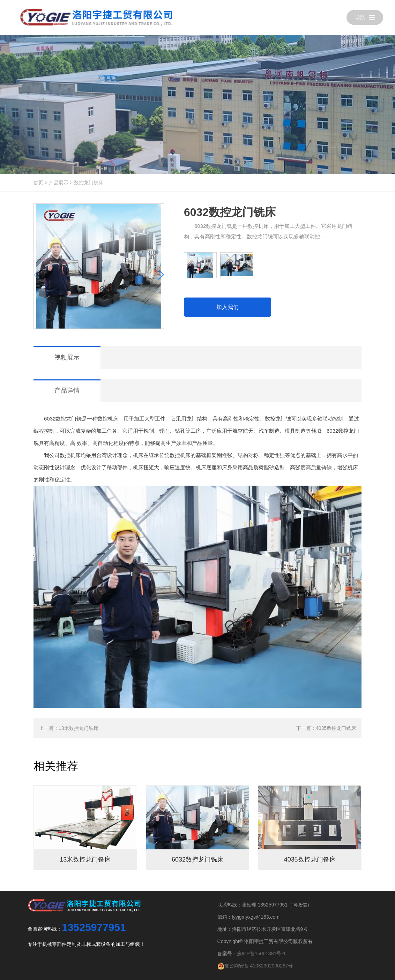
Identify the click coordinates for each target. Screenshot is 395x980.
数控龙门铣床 (89, 183)
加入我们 (228, 307)
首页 (38, 183)
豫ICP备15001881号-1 (261, 954)
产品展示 (59, 183)
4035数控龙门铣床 (336, 728)
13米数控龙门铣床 (79, 728)
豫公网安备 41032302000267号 (255, 966)
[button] (161, 275)
